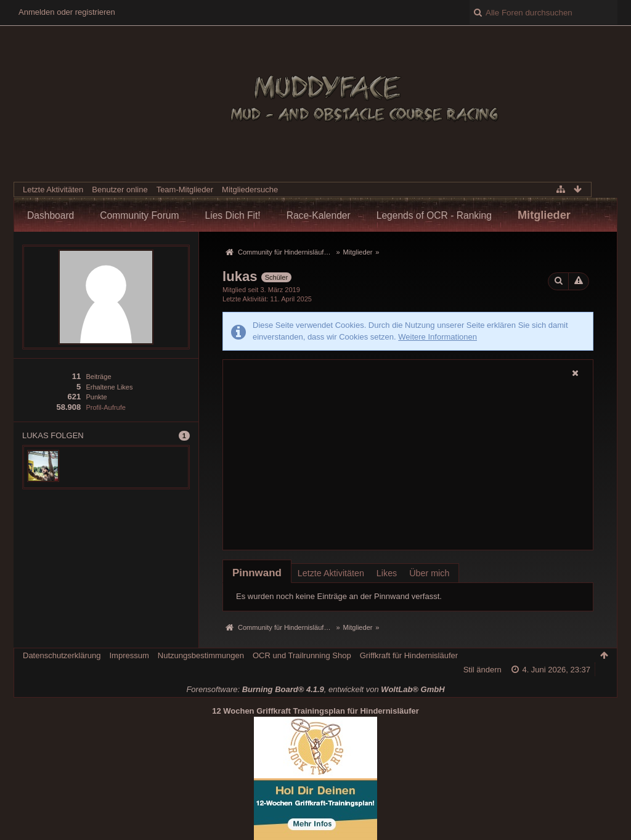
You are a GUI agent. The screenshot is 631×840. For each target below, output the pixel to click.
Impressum (129, 655)
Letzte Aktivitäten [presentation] (331, 573)
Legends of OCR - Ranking (434, 215)
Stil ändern (482, 670)
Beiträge (98, 377)
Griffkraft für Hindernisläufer (409, 655)
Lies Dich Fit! (233, 215)
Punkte (96, 397)
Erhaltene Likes (109, 387)
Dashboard (51, 215)
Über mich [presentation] (429, 573)
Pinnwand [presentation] (257, 573)
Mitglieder (544, 215)
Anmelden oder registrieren (67, 12)
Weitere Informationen (438, 337)
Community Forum (139, 215)
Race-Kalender (319, 215)
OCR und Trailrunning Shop (302, 655)
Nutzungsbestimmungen (201, 655)
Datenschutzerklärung (62, 655)
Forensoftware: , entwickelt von (315, 689)
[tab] (257, 573)
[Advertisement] (408, 465)
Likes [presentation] (387, 573)
